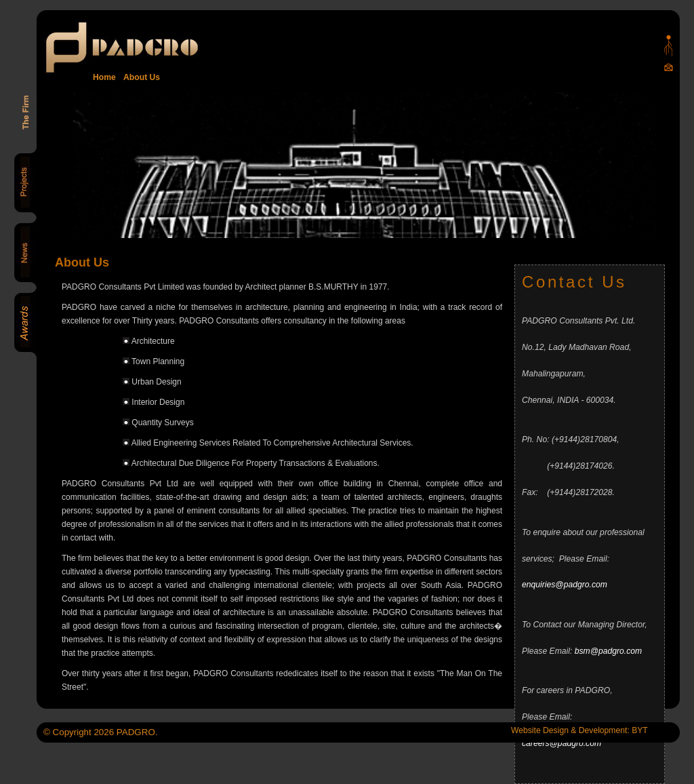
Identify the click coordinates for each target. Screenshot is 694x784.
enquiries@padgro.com (565, 585)
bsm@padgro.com (609, 651)
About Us (140, 77)
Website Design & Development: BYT (579, 730)
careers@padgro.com (562, 743)
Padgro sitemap (669, 46)
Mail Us (669, 67)
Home (104, 77)
